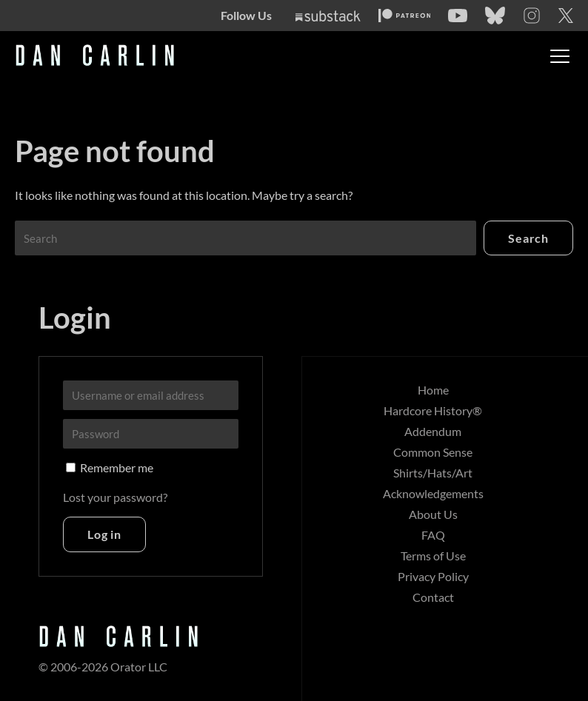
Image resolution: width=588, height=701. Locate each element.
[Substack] (328, 16)
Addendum (433, 431)
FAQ (433, 535)
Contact (433, 597)
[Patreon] (405, 16)
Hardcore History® (433, 410)
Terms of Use (433, 556)
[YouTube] (458, 16)
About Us (433, 514)
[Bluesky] (495, 16)
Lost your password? (115, 497)
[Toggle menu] (560, 56)
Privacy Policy (433, 576)
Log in (104, 534)
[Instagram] (532, 16)
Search (528, 238)
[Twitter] (566, 16)
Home (433, 390)
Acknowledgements (433, 493)
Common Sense (433, 452)
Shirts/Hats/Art (433, 473)
